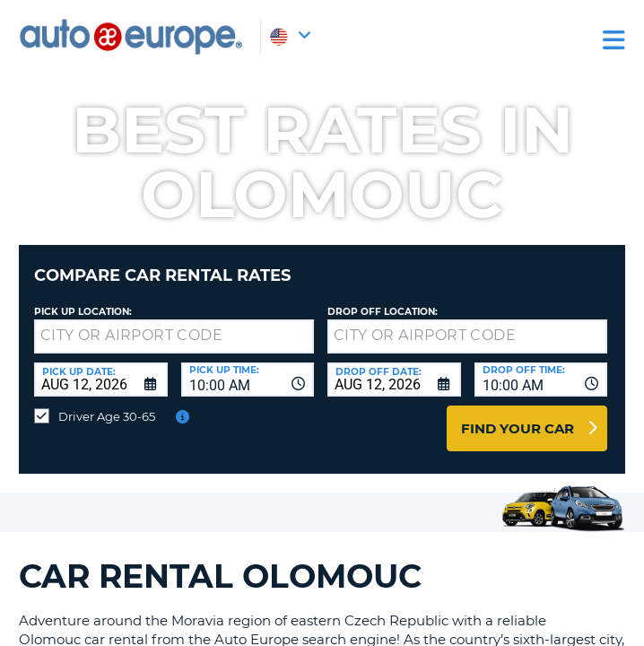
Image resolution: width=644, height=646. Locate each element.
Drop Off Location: (383, 312)
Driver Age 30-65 (107, 416)
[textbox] (174, 336)
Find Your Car (518, 428)
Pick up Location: (83, 312)
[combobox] (248, 380)
